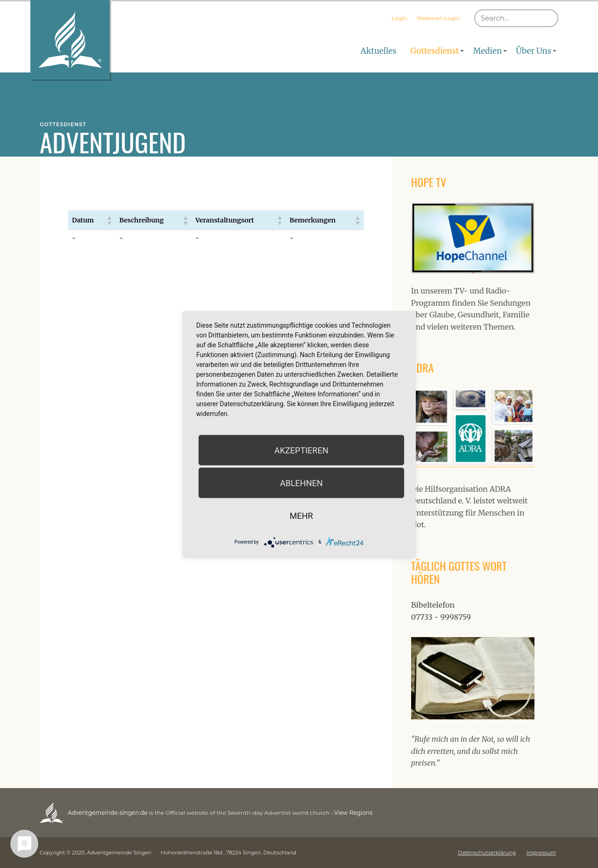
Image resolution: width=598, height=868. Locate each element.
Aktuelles (379, 51)
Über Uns (534, 51)
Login (399, 18)
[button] (109, 220)
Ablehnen (301, 483)
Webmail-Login (438, 18)
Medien (487, 51)
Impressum (541, 853)
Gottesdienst (435, 51)
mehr (301, 515)
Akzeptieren (301, 450)
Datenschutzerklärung (487, 853)
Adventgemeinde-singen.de (107, 813)
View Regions (352, 813)
